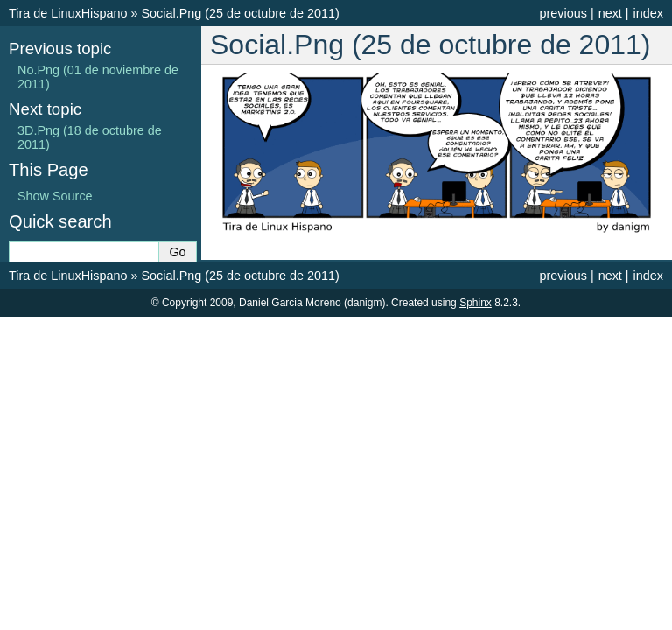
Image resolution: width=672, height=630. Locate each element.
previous (563, 13)
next (610, 13)
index (648, 13)
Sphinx (476, 303)
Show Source (55, 196)
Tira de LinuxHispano (68, 13)
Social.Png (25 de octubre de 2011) (240, 13)
